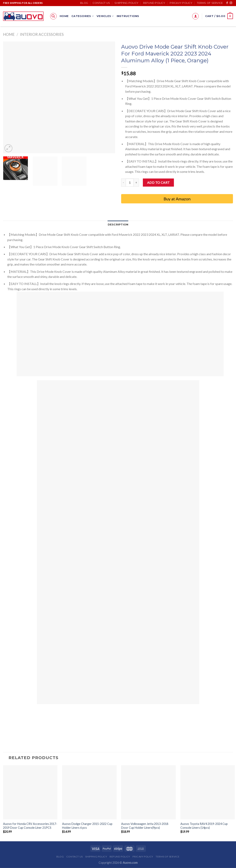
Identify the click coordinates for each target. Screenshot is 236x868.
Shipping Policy (126, 3)
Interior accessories (42, 34)
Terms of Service (210, 3)
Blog (84, 3)
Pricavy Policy (181, 3)
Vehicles (105, 16)
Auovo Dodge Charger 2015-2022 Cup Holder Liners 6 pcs (87, 826)
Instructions (128, 16)
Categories (83, 16)
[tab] (118, 225)
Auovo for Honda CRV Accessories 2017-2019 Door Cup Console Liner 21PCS (30, 826)
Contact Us (101, 3)
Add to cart (158, 182)
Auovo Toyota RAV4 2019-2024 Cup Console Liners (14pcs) (204, 826)
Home (64, 16)
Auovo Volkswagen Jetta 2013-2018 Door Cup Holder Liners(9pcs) (145, 826)
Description (118, 225)
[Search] (53, 16)
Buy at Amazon (177, 199)
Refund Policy (154, 3)
